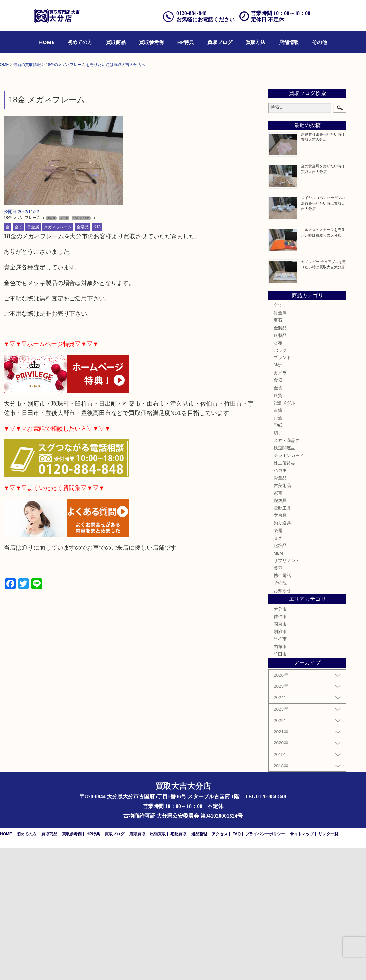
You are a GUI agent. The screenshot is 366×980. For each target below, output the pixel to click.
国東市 (280, 756)
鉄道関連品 (284, 580)
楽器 (278, 663)
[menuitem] (47, 42)
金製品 (83, 359)
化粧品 (280, 678)
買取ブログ (220, 42)
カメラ (280, 505)
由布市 (280, 779)
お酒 (278, 550)
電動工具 (282, 640)
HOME (47, 42)
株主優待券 (284, 595)
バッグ (280, 482)
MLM (278, 685)
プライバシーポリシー (265, 966)
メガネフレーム (58, 359)
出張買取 (158, 966)
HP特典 (186, 42)
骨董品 (280, 610)
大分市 (280, 741)
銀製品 (280, 467)
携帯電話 (282, 708)
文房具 (280, 647)
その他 (320, 42)
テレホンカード (289, 587)
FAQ (236, 966)
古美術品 (282, 618)
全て (18, 359)
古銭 (278, 542)
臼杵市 (280, 771)
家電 (278, 625)
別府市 (280, 764)
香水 (278, 670)
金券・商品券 (287, 572)
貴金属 (33, 359)
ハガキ (280, 602)
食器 (278, 513)
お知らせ (282, 723)
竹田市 (280, 786)
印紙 (278, 557)
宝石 (278, 452)
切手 (278, 565)
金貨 (278, 520)
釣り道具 (282, 655)
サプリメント (287, 692)
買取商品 (116, 42)
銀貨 (278, 527)
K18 (97, 359)
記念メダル (284, 535)
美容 (278, 700)
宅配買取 (178, 966)
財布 (278, 475)
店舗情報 (289, 42)
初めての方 (80, 42)
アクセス (220, 966)
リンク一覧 (328, 966)
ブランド (282, 490)
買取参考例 (151, 42)
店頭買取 (137, 966)
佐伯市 (280, 749)
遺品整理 (199, 966)
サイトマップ (302, 966)
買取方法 (255, 42)
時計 (278, 497)
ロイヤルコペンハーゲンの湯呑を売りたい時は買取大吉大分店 (323, 335)
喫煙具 (280, 632)
